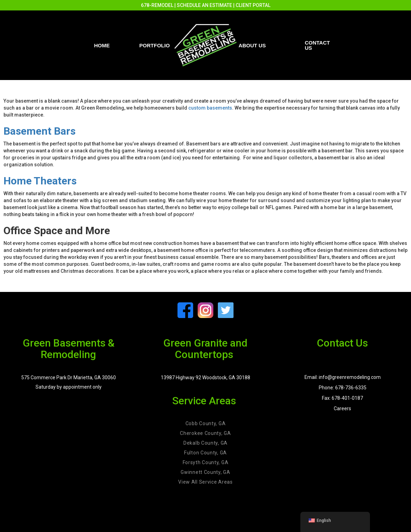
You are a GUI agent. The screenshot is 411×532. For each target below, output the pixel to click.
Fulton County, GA (205, 453)
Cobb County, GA (206, 423)
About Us (252, 45)
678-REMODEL (157, 5)
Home (102, 45)
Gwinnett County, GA (205, 472)
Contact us (317, 45)
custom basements (210, 108)
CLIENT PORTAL (253, 5)
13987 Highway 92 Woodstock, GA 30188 (205, 378)
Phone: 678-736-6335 (343, 388)
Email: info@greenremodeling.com (343, 377)
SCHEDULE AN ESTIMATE (204, 5)
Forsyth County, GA (206, 462)
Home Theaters (40, 181)
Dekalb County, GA (205, 443)
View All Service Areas (205, 482)
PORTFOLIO (155, 45)
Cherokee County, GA (205, 433)
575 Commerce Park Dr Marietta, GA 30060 (69, 378)
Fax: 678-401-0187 (342, 398)
